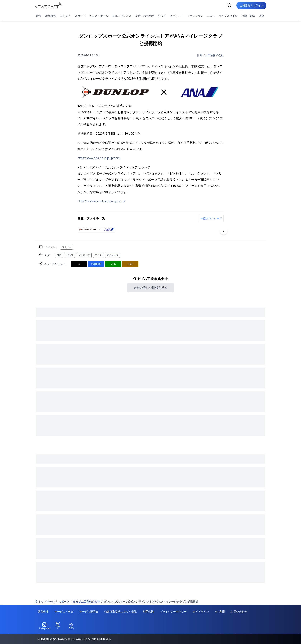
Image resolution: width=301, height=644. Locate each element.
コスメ (211, 16)
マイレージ (112, 255)
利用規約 (148, 612)
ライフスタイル (228, 16)
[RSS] (71, 626)
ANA (59, 255)
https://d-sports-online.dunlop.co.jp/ (101, 201)
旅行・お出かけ (145, 16)
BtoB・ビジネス (122, 16)
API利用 (220, 612)
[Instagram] (44, 626)
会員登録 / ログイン (251, 5)
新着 (39, 16)
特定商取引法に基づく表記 (121, 612)
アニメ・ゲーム (99, 16)
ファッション (195, 16)
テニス (98, 255)
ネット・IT (176, 16)
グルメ (162, 16)
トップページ (45, 602)
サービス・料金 (64, 612)
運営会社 (43, 612)
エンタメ (65, 16)
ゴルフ (70, 255)
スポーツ (80, 16)
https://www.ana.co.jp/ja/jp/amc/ (99, 158)
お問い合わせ (239, 612)
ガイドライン (201, 612)
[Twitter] (58, 626)
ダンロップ (84, 255)
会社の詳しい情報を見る (150, 288)
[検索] (230, 5)
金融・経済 (248, 16)
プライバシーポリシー (173, 612)
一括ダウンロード (211, 218)
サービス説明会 (89, 612)
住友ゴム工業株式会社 (210, 55)
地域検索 (51, 16)
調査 (261, 16)
